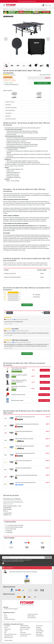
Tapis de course (39, 626)
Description (8, 105)
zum (11, 609)
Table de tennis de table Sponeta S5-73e (25, 417)
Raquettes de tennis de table (18, 395)
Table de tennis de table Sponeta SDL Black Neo (27, 424)
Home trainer (23, 633)
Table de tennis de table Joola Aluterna (25, 446)
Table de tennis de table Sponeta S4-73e (25, 453)
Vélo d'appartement (24, 626)
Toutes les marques (8, 640)
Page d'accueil (6, 9)
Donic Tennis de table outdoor (41, 9)
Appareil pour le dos (8, 636)
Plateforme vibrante (9, 638)
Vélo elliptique (7, 626)
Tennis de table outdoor (29, 9)
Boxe (21, 631)
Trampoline (38, 627)
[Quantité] (31, 83)
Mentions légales (31, 616)
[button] (6, 39)
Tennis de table (20, 9)
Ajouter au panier (42, 83)
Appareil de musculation (25, 627)
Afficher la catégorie (44, 395)
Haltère (6, 631)
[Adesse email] (23, 558)
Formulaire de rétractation (9, 619)
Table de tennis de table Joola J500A (24, 439)
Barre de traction (24, 636)
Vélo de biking (39, 629)
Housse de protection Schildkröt (19, 375)
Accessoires (8, 113)
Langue (46, 313)
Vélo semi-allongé (40, 631)
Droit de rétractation (32, 618)
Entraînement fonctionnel (26, 634)
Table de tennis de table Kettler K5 (23, 461)
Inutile (10, 324)
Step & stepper (39, 633)
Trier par (9, 313)
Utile (6, 324)
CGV (5, 614)
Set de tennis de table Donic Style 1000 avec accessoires (23, 572)
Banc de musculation (25, 629)
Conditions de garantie (11, 108)
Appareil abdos (39, 634)
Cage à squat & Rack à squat (10, 634)
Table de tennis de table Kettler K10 (24, 431)
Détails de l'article (10, 102)
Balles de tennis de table (17, 400)
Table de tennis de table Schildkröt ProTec (25, 483)
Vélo (5, 633)
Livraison (6, 618)
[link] (11, 543)
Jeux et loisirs (13, 9)
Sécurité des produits (11, 119)
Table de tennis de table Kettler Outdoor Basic (26, 475)
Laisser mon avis (27, 305)
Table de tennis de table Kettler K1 (23, 468)
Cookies (5, 616)
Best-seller (8, 116)
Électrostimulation (40, 636)
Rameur (6, 627)
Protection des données (33, 614)
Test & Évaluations (10, 110)
